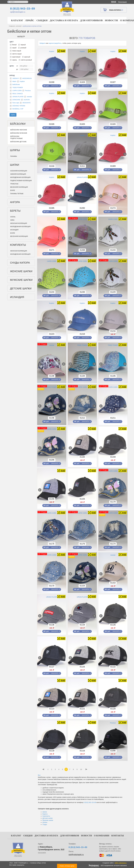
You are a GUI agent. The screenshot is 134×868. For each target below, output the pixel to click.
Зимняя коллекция (18, 174)
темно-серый (17, 51)
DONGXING (16, 100)
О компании (102, 836)
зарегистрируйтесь (55, 43)
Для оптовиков (91, 20)
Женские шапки (21, 271)
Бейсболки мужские (19, 133)
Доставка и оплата (64, 20)
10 (81, 769)
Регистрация (122, 2)
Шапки (15, 165)
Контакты (118, 836)
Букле (13, 190)
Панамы (14, 156)
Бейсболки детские (18, 142)
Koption (22, 81)
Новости (111, 20)
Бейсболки (16, 84)
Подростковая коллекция (21, 181)
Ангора (15, 202)
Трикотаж (14, 184)
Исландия (14, 230)
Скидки (42, 20)
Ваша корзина (116, 10)
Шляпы (15, 150)
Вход (114, 2)
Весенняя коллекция (19, 187)
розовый (23, 48)
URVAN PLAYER (18, 97)
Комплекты (18, 245)
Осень (13, 217)
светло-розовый (26, 60)
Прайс (30, 20)
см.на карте (42, 853)
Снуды (45, 824)
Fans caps (16, 103)
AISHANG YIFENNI (19, 106)
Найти (13, 115)
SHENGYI (16, 78)
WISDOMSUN (27, 78)
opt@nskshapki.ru (18, 12)
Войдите (43, 43)
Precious (28, 91)
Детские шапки (21, 288)
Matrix (14, 81)
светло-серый (17, 54)
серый (14, 48)
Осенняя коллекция (19, 171)
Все (39, 775)
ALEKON (27, 100)
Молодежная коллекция (20, 177)
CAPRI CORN (17, 91)
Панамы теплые (17, 194)
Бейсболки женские (19, 130)
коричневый (16, 57)
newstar (29, 97)
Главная (12, 26)
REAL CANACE (18, 94)
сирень (14, 60)
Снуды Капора (20, 263)
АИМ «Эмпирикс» (121, 863)
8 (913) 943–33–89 (23, 9)
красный (27, 57)
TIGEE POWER (18, 88)
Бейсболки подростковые (16, 137)
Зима (12, 220)
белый (14, 45)
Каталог (17, 20)
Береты (15, 211)
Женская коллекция (19, 223)
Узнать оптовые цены (67, 866)
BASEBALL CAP (18, 109)
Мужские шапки (21, 280)
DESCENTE (26, 103)
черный (23, 45)
